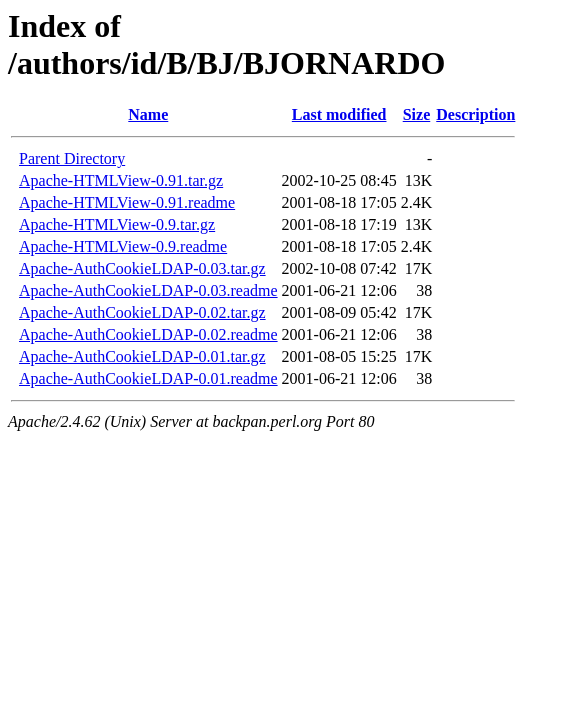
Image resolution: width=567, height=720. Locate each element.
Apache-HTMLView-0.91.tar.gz (121, 180)
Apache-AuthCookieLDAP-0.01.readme (148, 378)
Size (417, 114)
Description (475, 114)
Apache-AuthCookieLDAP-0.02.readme (148, 334)
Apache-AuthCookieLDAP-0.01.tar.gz (142, 356)
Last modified (339, 114)
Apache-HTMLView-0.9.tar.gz (117, 224)
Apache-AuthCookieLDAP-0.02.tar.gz (142, 312)
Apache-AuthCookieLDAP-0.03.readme (148, 290)
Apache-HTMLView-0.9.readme (123, 246)
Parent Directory (72, 158)
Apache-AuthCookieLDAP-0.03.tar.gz (142, 268)
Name (148, 114)
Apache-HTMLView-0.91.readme (127, 202)
